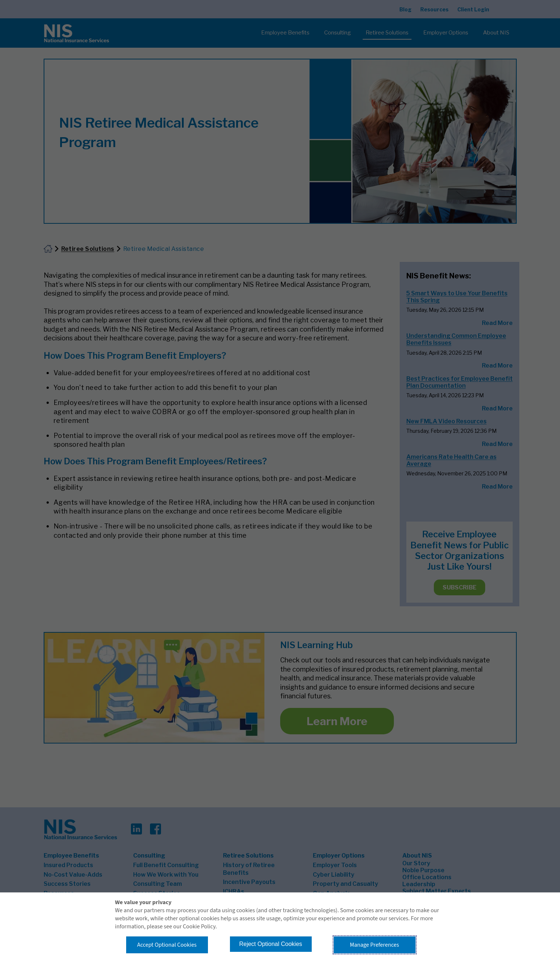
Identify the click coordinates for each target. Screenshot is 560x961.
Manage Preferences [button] (374, 945)
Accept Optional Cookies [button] (167, 945)
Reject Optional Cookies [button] (271, 944)
